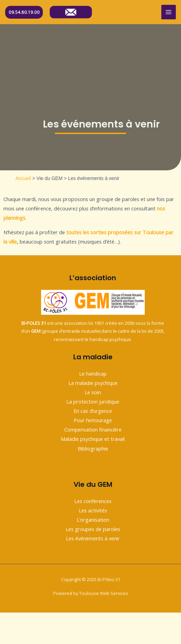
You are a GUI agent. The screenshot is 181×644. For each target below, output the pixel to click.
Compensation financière (93, 429)
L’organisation (93, 520)
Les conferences (93, 501)
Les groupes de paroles (93, 529)
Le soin (93, 392)
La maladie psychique (93, 383)
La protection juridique (93, 401)
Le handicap (93, 373)
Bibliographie (93, 448)
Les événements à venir (93, 538)
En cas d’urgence (93, 411)
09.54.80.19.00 (24, 12)
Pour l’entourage (93, 420)
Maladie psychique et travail (93, 439)
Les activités (93, 510)
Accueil (31, 178)
